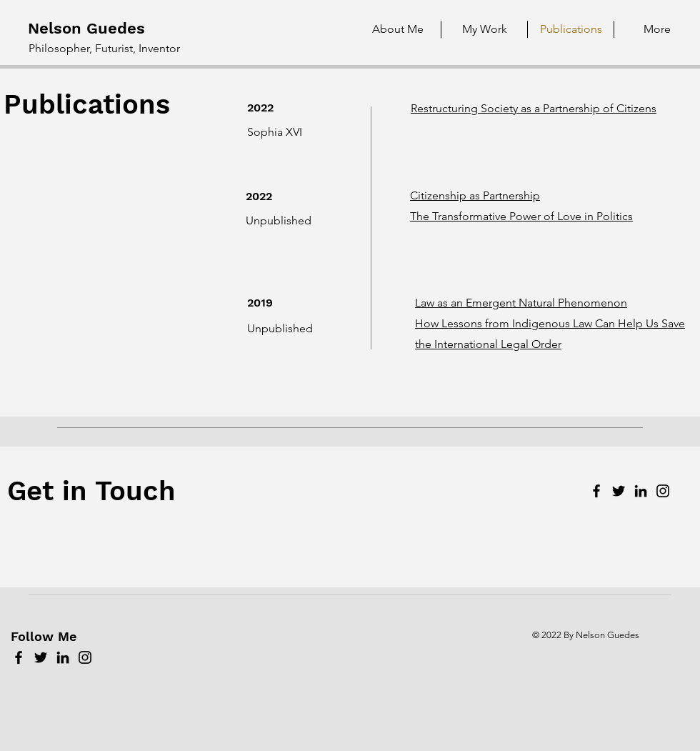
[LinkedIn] (641, 491)
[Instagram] (663, 491)
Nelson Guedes (86, 28)
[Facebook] (596, 491)
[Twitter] (619, 491)
